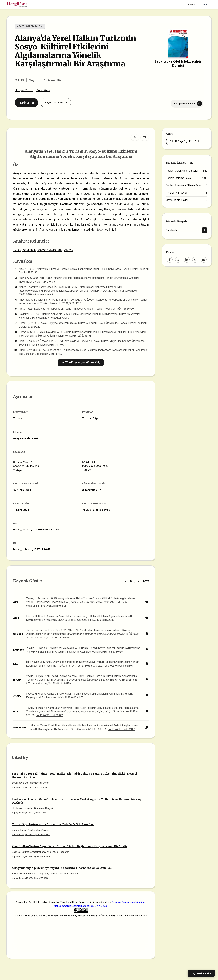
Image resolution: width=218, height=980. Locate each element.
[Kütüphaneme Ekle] (187, 104)
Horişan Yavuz (24, 90)
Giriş (205, 4)
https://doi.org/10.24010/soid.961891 (37, 529)
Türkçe (192, 5)
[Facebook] (170, 260)
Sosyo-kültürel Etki (50, 250)
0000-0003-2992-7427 (95, 466)
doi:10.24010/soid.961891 (102, 620)
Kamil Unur (43, 90)
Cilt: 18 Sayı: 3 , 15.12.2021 (184, 141)
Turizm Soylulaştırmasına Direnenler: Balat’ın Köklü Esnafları (53, 824)
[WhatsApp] (195, 260)
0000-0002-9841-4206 (26, 466)
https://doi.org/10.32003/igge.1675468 (30, 878)
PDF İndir (26, 103)
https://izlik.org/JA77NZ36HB (32, 549)
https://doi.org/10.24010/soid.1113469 (29, 787)
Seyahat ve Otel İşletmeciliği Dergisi (178, 63)
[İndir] (205, 230)
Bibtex (143, 581)
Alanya (69, 250)
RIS (128, 581)
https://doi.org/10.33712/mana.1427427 (30, 813)
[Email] (204, 260)
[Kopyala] (147, 602)
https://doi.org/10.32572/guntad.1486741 (31, 834)
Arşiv (170, 134)
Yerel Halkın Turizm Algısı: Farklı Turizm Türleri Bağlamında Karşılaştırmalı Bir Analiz (70, 846)
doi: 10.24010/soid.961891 (119, 666)
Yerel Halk (29, 250)
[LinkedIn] (187, 260)
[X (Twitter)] (178, 260)
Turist (17, 250)
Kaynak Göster (56, 103)
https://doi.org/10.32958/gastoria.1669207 (32, 856)
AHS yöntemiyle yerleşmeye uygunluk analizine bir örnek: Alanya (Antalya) (62, 868)
